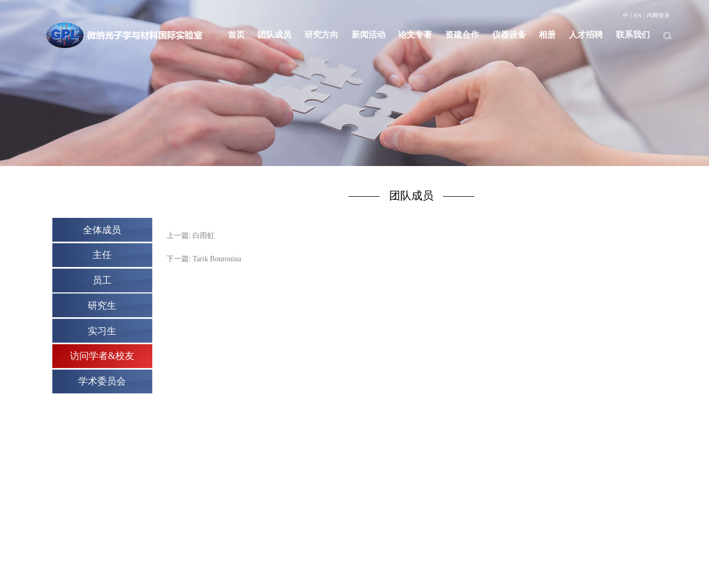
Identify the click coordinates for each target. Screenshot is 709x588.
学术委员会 (102, 381)
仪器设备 (509, 35)
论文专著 (415, 35)
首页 (236, 35)
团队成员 (274, 35)
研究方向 (321, 35)
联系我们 (633, 35)
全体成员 (102, 230)
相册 (547, 35)
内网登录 (658, 15)
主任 (102, 255)
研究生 (102, 306)
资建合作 (462, 35)
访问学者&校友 (102, 356)
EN (637, 15)
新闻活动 (369, 35)
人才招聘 (586, 35)
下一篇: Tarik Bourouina (204, 259)
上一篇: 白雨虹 (191, 236)
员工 (102, 280)
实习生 (102, 331)
